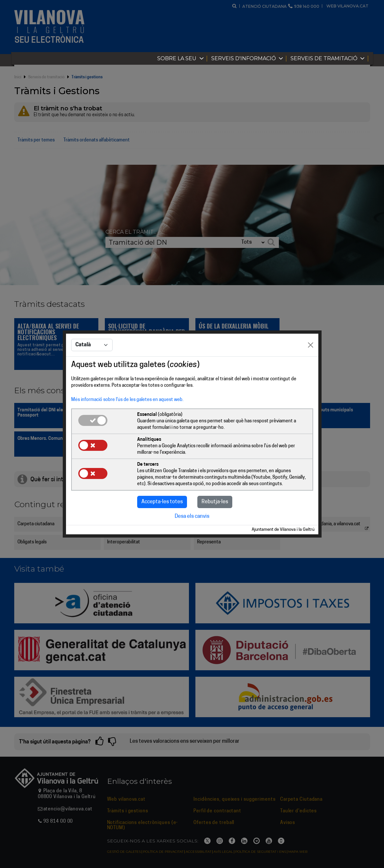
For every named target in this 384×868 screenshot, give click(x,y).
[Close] (311, 345)
